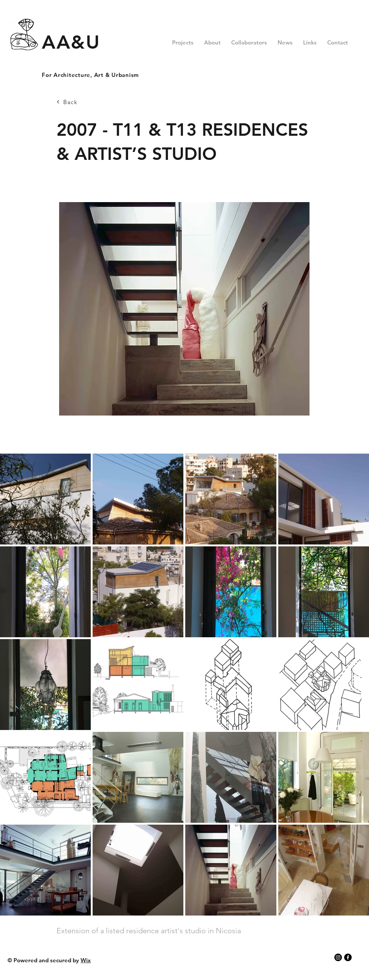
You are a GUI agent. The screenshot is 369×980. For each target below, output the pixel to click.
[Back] (83, 102)
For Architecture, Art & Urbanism (90, 75)
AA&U (71, 42)
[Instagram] (338, 957)
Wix (86, 960)
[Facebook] (348, 957)
